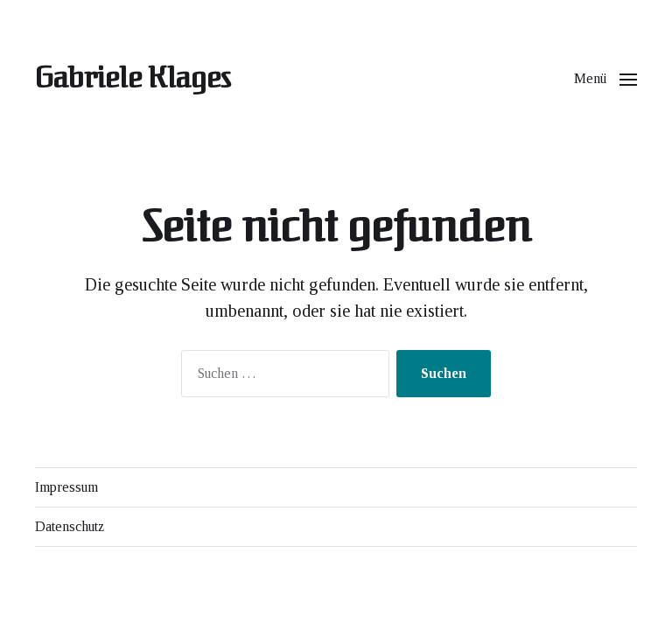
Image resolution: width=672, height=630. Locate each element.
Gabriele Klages (133, 79)
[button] (605, 79)
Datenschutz (70, 526)
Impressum (66, 487)
